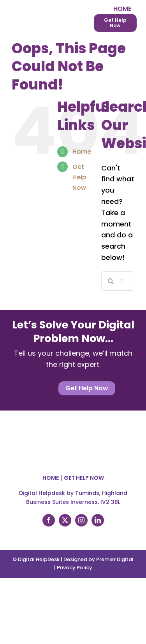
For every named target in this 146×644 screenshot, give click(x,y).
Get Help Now (79, 177)
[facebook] (49, 520)
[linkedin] (98, 520)
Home (82, 152)
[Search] (111, 281)
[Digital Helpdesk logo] (39, 7)
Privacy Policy (75, 568)
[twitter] (65, 520)
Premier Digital (115, 559)
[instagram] (81, 520)
